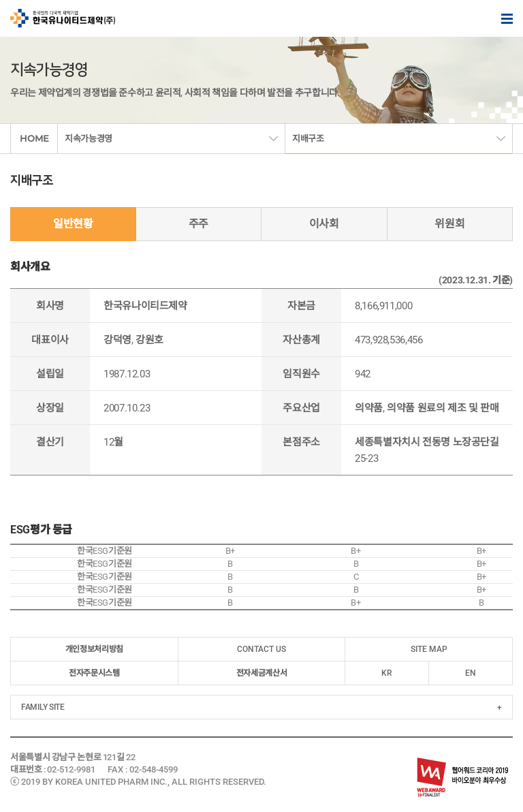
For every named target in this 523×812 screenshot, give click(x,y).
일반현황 (73, 224)
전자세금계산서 (261, 673)
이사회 (324, 224)
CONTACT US (261, 649)
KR (387, 673)
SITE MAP (429, 649)
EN (471, 673)
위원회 (449, 224)
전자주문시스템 (94, 673)
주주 (199, 224)
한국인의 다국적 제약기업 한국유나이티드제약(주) (63, 18)
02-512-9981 (71, 769)
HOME (34, 138)
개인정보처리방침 (94, 649)
